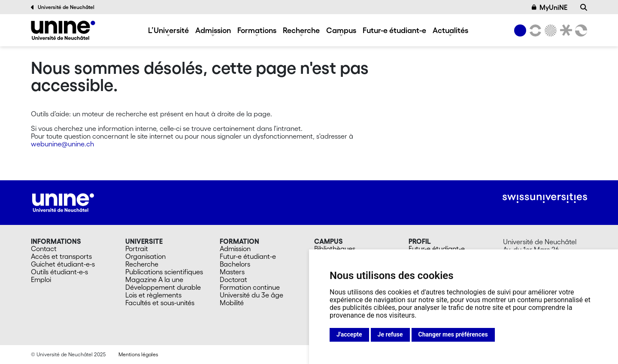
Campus (341, 30)
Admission (213, 30)
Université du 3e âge (251, 295)
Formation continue (250, 287)
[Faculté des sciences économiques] (580, 30)
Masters (232, 272)
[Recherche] (584, 7)
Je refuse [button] (390, 334)
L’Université (168, 30)
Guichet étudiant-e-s (63, 264)
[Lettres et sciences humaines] (534, 30)
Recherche (301, 30)
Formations (257, 30)
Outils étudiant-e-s (59, 272)
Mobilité (232, 303)
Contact (44, 249)
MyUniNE (550, 7)
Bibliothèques (335, 249)
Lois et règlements (153, 295)
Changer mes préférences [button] (453, 334)
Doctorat (233, 279)
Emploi (41, 279)
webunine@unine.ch (62, 144)
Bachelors (235, 264)
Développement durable (163, 287)
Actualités (450, 30)
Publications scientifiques (164, 272)
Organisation (145, 256)
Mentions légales (138, 354)
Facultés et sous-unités (160, 303)
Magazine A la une (154, 279)
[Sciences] (549, 30)
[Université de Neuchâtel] (63, 30)
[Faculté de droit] (564, 30)
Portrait (137, 249)
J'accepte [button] (349, 334)
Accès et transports (61, 256)
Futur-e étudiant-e (394, 30)
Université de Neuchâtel (63, 7)
